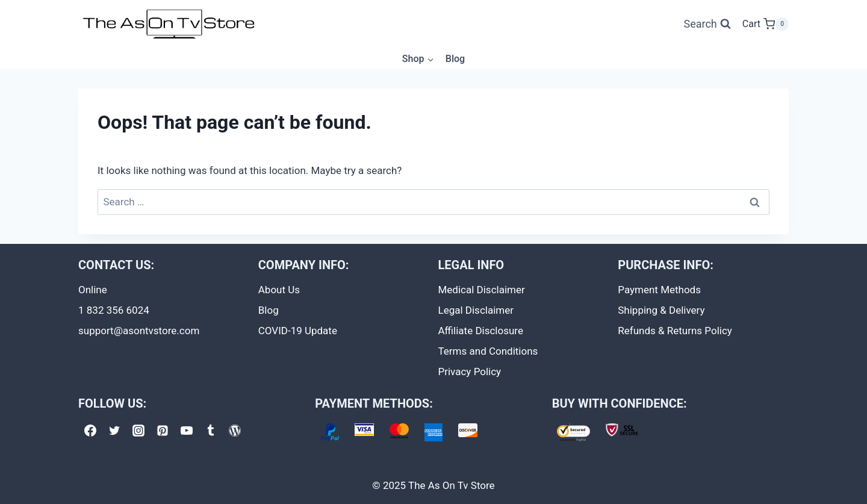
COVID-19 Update (298, 331)
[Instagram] (138, 431)
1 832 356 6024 (114, 310)
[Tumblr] (211, 431)
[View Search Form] (707, 24)
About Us (279, 290)
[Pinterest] (163, 431)
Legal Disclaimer (476, 310)
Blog (455, 59)
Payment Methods (659, 290)
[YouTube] (187, 431)
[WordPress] (235, 431)
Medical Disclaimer (482, 290)
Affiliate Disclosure (481, 331)
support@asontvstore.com (139, 331)
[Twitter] (114, 431)
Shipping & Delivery (661, 310)
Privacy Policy (470, 372)
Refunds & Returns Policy (675, 331)
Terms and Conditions (488, 351)
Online (93, 290)
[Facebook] (90, 431)
